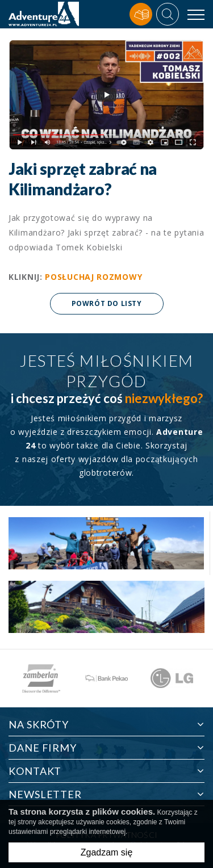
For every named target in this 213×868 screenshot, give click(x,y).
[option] (41, 678)
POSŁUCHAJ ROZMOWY (93, 277)
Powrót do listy (107, 303)
